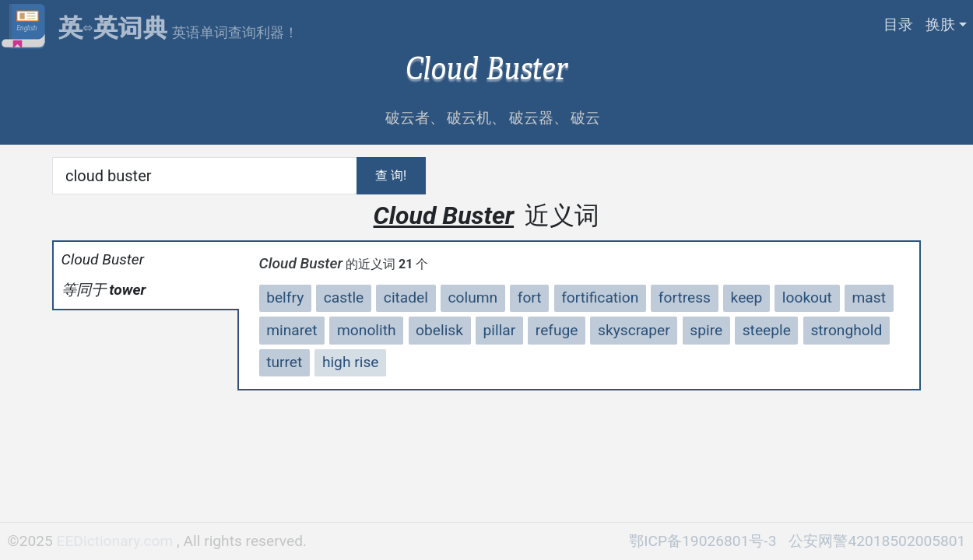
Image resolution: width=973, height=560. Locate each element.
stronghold (846, 330)
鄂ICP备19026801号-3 (703, 541)
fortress (685, 297)
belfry (285, 297)
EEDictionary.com (117, 541)
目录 (898, 24)
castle (344, 297)
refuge (557, 330)
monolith (367, 330)
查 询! (391, 175)
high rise (351, 362)
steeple (767, 330)
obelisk (439, 330)
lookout (807, 297)
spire (706, 330)
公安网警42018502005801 (877, 541)
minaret (292, 330)
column (473, 297)
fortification (600, 297)
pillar (500, 330)
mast (868, 297)
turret (284, 362)
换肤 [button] (940, 24)
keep (747, 297)
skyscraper (634, 330)
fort (530, 297)
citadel (406, 297)
